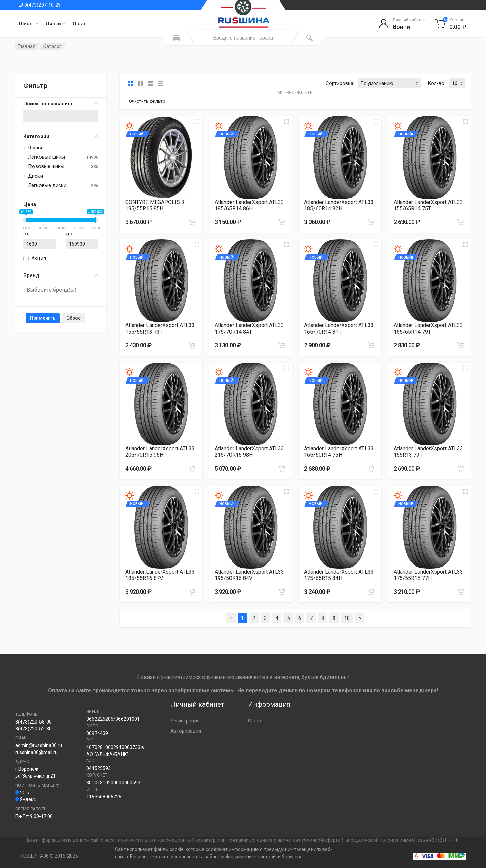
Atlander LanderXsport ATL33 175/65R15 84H (339, 575)
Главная (26, 46)
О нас (80, 24)
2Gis (22, 793)
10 (347, 618)
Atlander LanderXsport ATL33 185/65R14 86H (249, 205)
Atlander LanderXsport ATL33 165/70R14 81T (339, 328)
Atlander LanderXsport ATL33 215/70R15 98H (249, 452)
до (69, 234)
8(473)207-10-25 (40, 5)
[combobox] (61, 290)
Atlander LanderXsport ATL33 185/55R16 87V (160, 575)
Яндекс (25, 799)
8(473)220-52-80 (33, 729)
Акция (39, 258)
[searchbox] (58, 290)
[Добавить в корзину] (192, 222)
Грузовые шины (46, 166)
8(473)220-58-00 (33, 722)
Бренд (61, 275)
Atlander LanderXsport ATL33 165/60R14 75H (339, 452)
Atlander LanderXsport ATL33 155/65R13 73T (160, 328)
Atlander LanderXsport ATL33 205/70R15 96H (160, 452)
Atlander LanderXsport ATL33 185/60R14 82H (339, 205)
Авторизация (186, 731)
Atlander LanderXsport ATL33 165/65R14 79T (428, 328)
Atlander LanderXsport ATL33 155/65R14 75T (428, 205)
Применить (43, 318)
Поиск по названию (61, 104)
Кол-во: (437, 83)
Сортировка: (340, 83)
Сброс (74, 318)
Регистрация (185, 721)
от (26, 234)
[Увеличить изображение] (197, 122)
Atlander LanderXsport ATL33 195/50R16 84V (249, 575)
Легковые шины (47, 157)
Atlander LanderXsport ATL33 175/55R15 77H (428, 575)
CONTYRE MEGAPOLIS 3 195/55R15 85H (155, 205)
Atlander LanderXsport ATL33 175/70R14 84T (249, 328)
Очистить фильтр (147, 101)
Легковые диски (47, 185)
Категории (61, 136)
